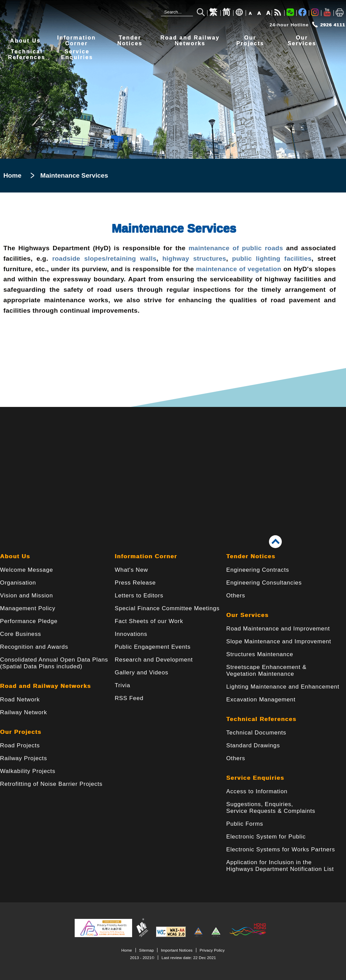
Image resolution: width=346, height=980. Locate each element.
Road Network (20, 700)
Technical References (262, 719)
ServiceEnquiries (77, 55)
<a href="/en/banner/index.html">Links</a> (173, 461)
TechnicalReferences (27, 55)
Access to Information (257, 791)
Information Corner (146, 556)
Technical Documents (256, 733)
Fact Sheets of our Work (149, 621)
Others (236, 596)
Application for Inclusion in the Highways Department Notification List (280, 866)
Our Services (248, 615)
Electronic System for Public (266, 837)
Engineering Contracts (258, 570)
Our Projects (21, 732)
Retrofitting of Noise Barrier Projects (51, 784)
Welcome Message (27, 570)
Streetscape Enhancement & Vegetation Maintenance (267, 670)
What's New (131, 570)
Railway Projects (23, 758)
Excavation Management (261, 700)
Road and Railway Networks (45, 686)
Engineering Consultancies (264, 583)
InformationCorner (76, 41)
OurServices (302, 41)
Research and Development (154, 660)
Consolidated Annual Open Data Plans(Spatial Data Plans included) (54, 663)
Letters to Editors (139, 596)
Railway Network (23, 712)
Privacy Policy (212, 950)
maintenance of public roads (236, 248)
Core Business (21, 634)
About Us (25, 41)
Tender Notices (251, 556)
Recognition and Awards (34, 647)
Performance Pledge (29, 621)
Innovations (131, 634)
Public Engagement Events (153, 647)
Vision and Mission (27, 596)
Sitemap (147, 950)
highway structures (194, 259)
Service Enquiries (255, 778)
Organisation (18, 583)
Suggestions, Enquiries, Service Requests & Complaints (271, 808)
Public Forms (245, 824)
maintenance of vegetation (239, 269)
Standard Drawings (253, 745)
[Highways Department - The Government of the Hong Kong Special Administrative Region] (46, 14)
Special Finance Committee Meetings (167, 608)
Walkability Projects (28, 771)
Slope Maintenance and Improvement (279, 641)
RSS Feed (129, 698)
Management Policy (28, 608)
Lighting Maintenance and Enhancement (283, 687)
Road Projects (20, 745)
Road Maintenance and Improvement (278, 629)
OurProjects (250, 41)
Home (12, 175)
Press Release (135, 583)
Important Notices (177, 950)
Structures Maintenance (260, 654)
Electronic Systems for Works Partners (281, 849)
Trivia (122, 685)
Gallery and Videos (141, 673)
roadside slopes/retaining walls (102, 259)
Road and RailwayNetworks (190, 41)
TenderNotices (130, 41)
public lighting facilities (272, 259)
